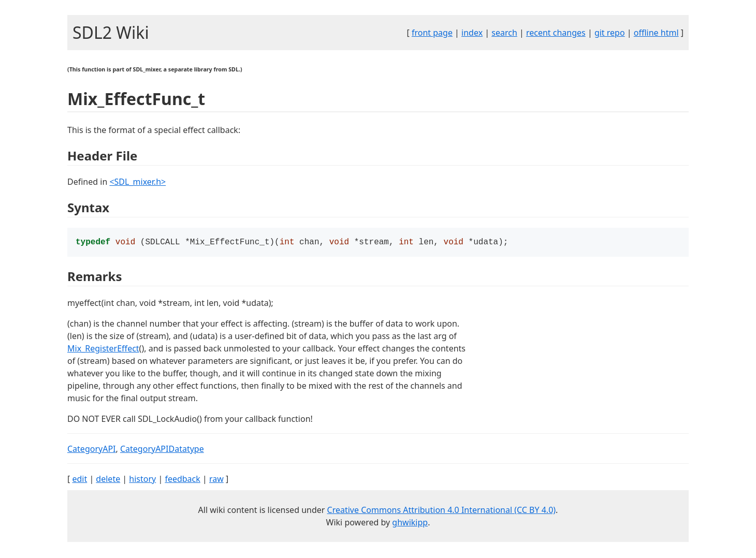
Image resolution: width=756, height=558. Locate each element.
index (472, 33)
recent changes (556, 33)
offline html (656, 33)
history (142, 480)
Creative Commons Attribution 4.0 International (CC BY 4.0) (442, 511)
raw (216, 480)
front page (432, 33)
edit (79, 480)
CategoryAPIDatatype (162, 450)
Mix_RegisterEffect (103, 349)
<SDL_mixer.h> (137, 182)
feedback (182, 480)
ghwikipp (410, 523)
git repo (610, 33)
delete (108, 480)
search (504, 33)
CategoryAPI (92, 450)
